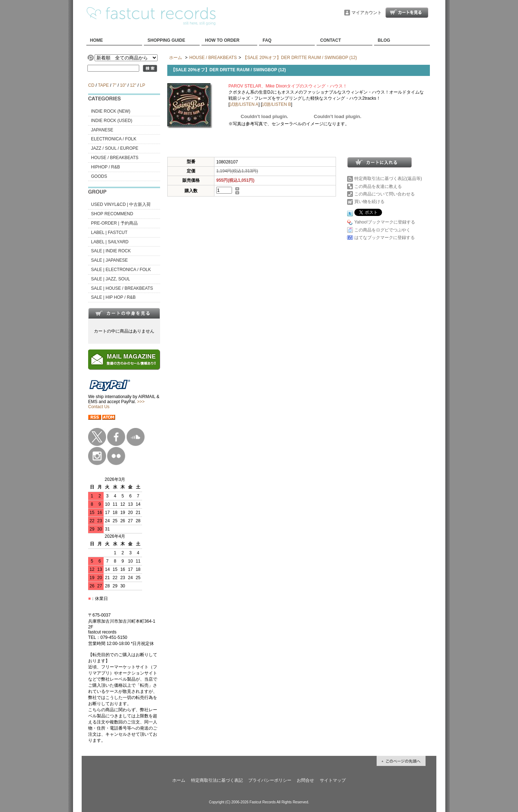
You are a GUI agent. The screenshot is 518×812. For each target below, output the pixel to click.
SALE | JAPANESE (109, 260)
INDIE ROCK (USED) (112, 121)
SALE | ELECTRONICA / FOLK (121, 270)
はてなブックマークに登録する (385, 238)
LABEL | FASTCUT (109, 233)
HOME (96, 40)
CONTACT (331, 40)
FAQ (267, 40)
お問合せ (305, 780)
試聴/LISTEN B (276, 104)
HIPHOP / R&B (105, 167)
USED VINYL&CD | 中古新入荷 (121, 204)
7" (115, 85)
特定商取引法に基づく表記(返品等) (388, 179)
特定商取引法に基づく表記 (217, 780)
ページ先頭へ (401, 761)
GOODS (99, 176)
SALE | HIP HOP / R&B (113, 297)
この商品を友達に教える (378, 186)
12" (133, 85)
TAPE (103, 85)
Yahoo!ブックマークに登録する (385, 222)
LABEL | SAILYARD (110, 242)
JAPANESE (102, 130)
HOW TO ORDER (222, 40)
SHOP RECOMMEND (112, 214)
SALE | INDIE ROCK (111, 251)
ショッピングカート (407, 13)
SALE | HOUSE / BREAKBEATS (122, 288)
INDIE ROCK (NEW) (111, 111)
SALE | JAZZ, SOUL (110, 279)
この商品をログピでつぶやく (382, 230)
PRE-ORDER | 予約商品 (114, 223)
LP (142, 85)
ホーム (176, 58)
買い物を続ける (369, 202)
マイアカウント (367, 13)
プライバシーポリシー (270, 780)
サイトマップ (333, 780)
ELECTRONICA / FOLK (114, 139)
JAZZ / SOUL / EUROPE (115, 148)
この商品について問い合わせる (385, 194)
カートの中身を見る (124, 313)
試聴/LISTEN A (244, 104)
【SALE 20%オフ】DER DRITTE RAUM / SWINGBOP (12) (300, 58)
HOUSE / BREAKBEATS (115, 158)
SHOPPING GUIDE (166, 40)
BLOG (384, 40)
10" (123, 85)
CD (91, 85)
